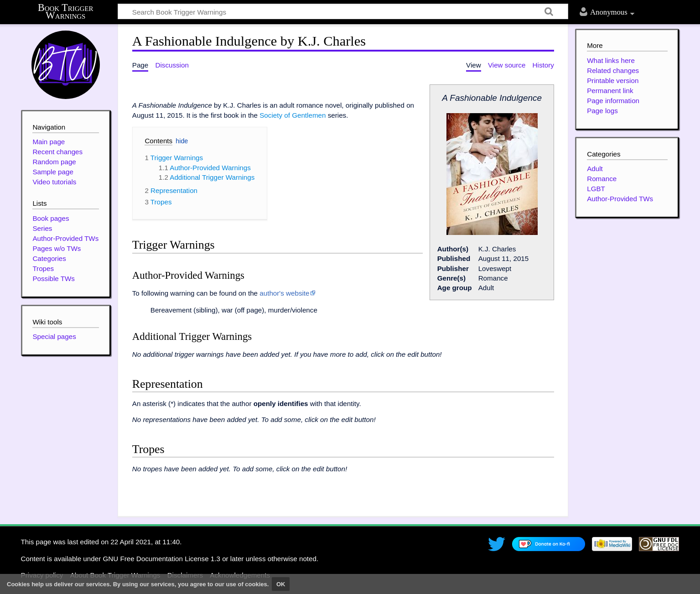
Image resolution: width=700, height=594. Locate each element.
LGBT (596, 189)
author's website (284, 293)
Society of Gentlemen (293, 115)
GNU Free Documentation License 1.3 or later (173, 559)
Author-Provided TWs (620, 199)
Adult (595, 169)
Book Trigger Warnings (66, 12)
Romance (602, 179)
